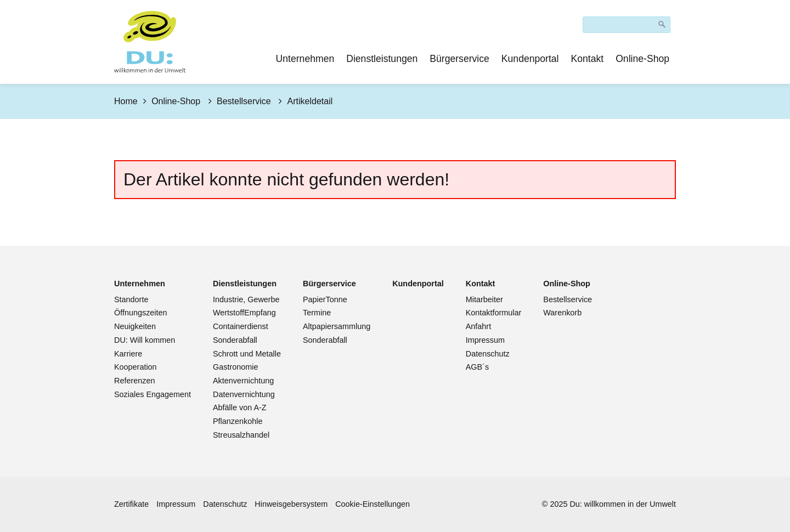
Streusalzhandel (241, 435)
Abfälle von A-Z (240, 408)
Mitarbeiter (484, 299)
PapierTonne (325, 299)
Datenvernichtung (244, 394)
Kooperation (136, 367)
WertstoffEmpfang (244, 313)
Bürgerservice (459, 59)
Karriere (128, 354)
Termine (317, 313)
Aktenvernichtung (243, 381)
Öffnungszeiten (141, 313)
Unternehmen (305, 59)
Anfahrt (478, 326)
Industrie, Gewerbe (246, 299)
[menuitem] (306, 59)
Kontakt (588, 59)
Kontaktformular (494, 313)
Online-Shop (642, 59)
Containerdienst (241, 326)
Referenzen (134, 381)
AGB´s (477, 367)
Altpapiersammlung (337, 326)
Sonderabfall (235, 340)
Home (126, 101)
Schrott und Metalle (247, 354)
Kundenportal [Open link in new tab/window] (530, 59)
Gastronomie (235, 367)
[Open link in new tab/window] (418, 284)
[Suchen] (662, 25)
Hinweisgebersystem (291, 504)
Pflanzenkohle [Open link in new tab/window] (238, 421)
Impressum (485, 340)
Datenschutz (488, 354)
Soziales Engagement (153, 394)
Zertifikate (131, 504)
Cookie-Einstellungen (373, 504)
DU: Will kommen (145, 340)
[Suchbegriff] (627, 25)
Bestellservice (568, 299)
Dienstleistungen (382, 59)
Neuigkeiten (135, 326)
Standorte (131, 299)
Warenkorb (562, 313)
